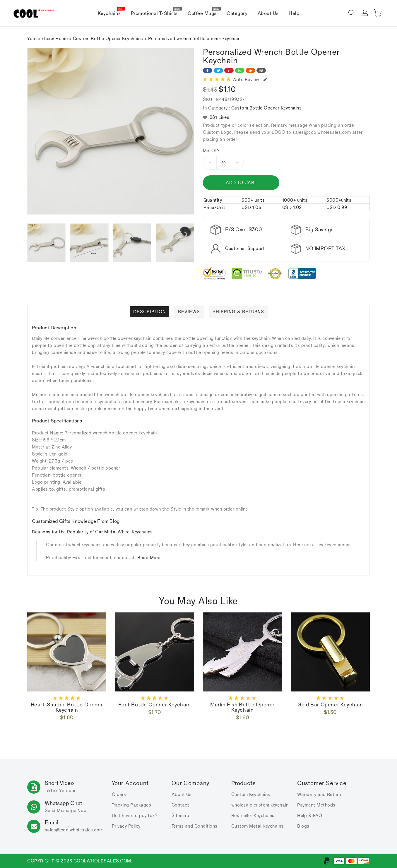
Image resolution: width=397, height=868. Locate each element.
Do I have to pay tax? (135, 815)
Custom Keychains (251, 794)
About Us (182, 794)
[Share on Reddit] (250, 70)
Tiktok (51, 791)
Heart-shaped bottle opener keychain (67, 707)
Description (149, 312)
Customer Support (245, 248)
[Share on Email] (261, 70)
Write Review (250, 79)
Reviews (189, 312)
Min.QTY (211, 151)
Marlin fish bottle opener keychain (242, 707)
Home (61, 38)
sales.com (74, 830)
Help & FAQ (310, 815)
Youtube (68, 791)
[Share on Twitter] (218, 70)
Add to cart (241, 183)
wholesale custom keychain (260, 805)
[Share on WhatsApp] (240, 70)
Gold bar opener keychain (330, 705)
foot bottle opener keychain (154, 705)
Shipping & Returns (238, 312)
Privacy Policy (126, 826)
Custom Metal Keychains (257, 826)
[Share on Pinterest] (229, 70)
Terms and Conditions (195, 826)
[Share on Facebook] (208, 70)
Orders (119, 794)
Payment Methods (316, 805)
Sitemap (180, 815)
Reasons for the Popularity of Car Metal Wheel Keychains (92, 532)
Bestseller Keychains (253, 815)
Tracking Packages (132, 805)
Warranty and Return (319, 794)
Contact (180, 805)
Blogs (303, 826)
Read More (149, 558)
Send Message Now (66, 810)
